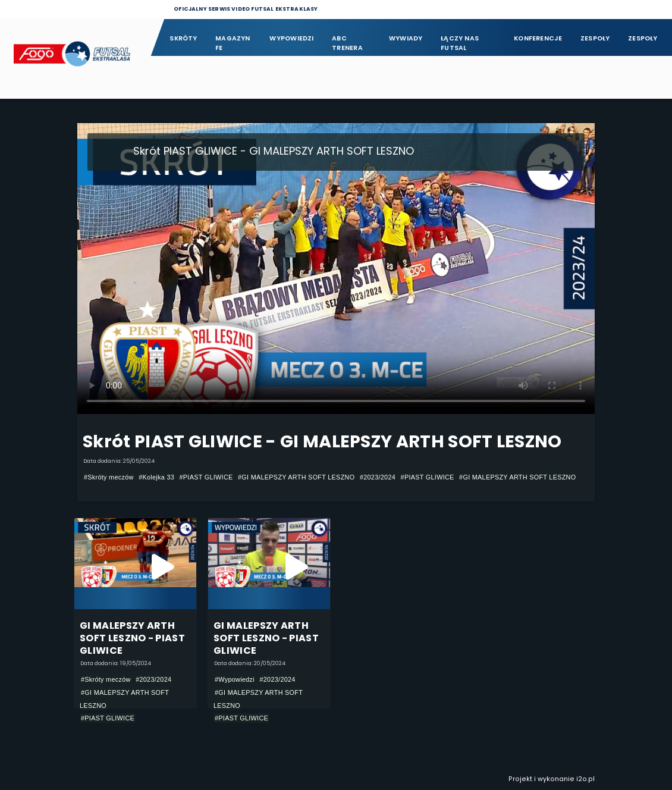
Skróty (183, 38)
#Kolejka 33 (156, 477)
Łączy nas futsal (460, 43)
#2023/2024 (378, 477)
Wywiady (406, 38)
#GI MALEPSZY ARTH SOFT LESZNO (296, 477)
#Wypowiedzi (235, 679)
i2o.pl (585, 779)
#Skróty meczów (109, 477)
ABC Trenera (347, 43)
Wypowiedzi (291, 38)
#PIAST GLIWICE (206, 477)
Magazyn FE (233, 43)
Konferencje (538, 38)
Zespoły (595, 38)
